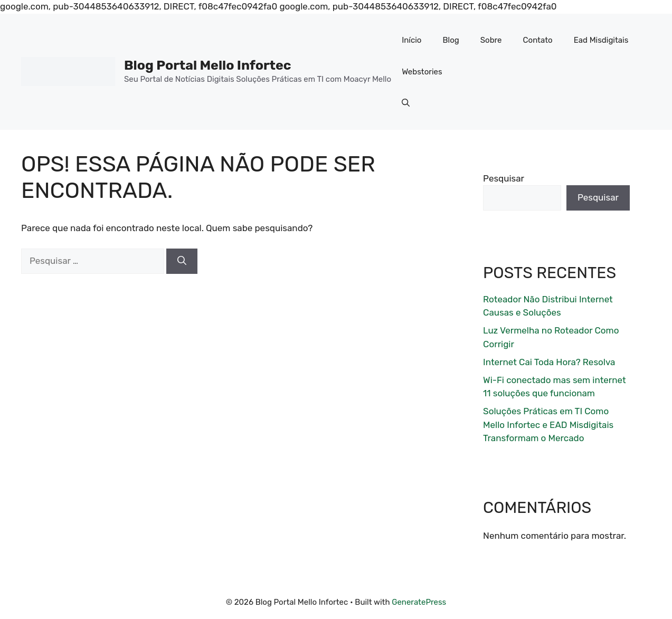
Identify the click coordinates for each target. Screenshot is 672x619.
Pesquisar (504, 178)
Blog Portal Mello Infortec (208, 65)
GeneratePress (419, 602)
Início (411, 40)
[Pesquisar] (182, 261)
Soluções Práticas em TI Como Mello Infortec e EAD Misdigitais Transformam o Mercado (548, 425)
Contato (538, 40)
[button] (406, 103)
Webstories (422, 72)
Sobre (491, 40)
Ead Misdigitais (601, 40)
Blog (451, 40)
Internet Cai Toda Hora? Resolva (549, 362)
